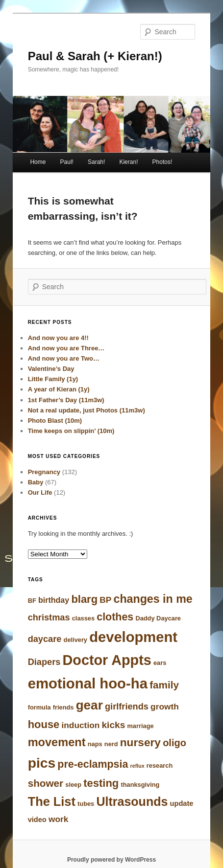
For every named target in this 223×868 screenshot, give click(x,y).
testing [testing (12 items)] (101, 783)
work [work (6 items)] (58, 819)
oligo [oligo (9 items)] (174, 743)
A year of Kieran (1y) (59, 389)
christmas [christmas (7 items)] (49, 617)
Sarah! (96, 162)
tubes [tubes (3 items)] (86, 804)
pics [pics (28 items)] (42, 763)
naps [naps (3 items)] (95, 744)
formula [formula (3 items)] (39, 707)
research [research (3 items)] (160, 765)
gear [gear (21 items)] (89, 705)
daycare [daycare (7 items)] (45, 639)
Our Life (40, 492)
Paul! (67, 162)
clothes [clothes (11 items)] (115, 617)
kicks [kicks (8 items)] (114, 725)
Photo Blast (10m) (55, 421)
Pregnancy (44, 472)
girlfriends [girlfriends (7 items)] (127, 707)
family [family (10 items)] (164, 685)
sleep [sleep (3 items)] (73, 785)
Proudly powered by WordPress (111, 860)
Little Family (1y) (53, 379)
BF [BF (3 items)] (32, 601)
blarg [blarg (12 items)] (84, 599)
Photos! (162, 162)
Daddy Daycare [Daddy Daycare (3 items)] (158, 618)
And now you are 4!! (58, 338)
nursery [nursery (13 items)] (140, 742)
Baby (36, 482)
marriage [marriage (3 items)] (140, 726)
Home (38, 162)
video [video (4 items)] (37, 820)
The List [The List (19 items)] (52, 801)
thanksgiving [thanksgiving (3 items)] (140, 785)
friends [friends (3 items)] (63, 707)
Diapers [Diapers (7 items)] (44, 662)
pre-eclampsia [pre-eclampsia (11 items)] (93, 764)
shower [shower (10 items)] (46, 783)
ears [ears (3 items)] (160, 663)
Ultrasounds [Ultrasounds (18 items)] (132, 801)
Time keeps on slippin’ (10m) (71, 431)
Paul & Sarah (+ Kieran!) (95, 56)
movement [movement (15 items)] (57, 742)
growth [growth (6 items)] (165, 707)
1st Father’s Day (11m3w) (66, 400)
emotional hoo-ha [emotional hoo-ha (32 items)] (88, 683)
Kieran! (128, 162)
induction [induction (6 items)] (81, 725)
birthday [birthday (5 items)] (54, 600)
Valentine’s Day (51, 369)
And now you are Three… (66, 348)
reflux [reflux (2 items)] (137, 766)
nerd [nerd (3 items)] (111, 744)
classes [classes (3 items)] (83, 618)
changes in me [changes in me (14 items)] (153, 599)
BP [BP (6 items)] (105, 600)
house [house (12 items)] (44, 724)
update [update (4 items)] (182, 803)
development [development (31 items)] (133, 637)
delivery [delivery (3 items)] (75, 640)
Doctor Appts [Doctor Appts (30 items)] (107, 660)
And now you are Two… (64, 358)
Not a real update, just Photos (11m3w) (87, 410)
